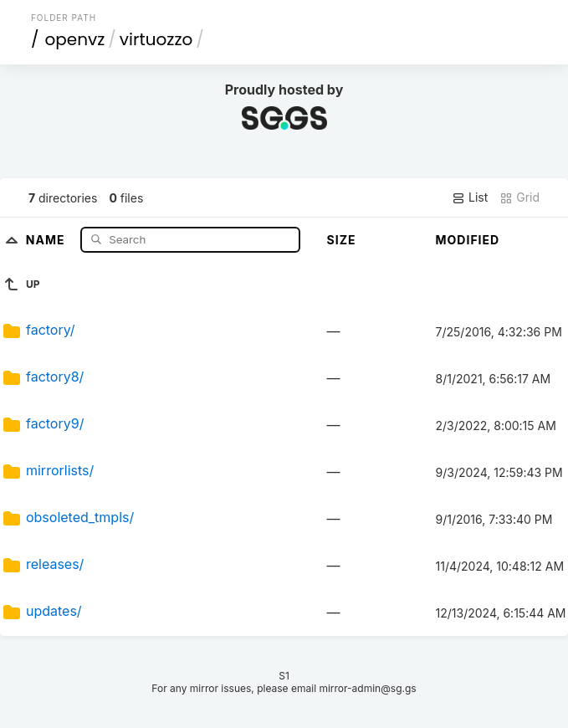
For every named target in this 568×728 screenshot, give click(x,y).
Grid (519, 197)
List (470, 197)
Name (47, 239)
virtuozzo (156, 39)
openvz (74, 39)
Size (342, 240)
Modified (468, 240)
